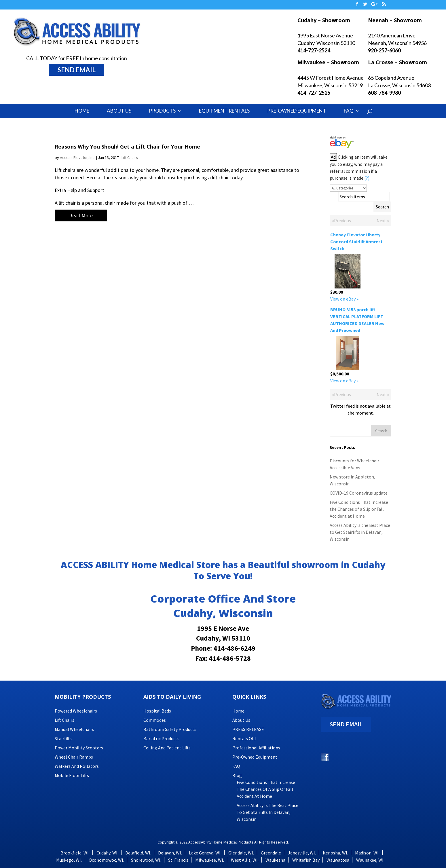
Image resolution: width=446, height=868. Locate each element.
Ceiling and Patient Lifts (167, 748)
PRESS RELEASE (248, 729)
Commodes (155, 720)
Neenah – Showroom (395, 20)
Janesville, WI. (302, 853)
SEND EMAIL (77, 70)
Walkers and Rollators (77, 766)
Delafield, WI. (138, 853)
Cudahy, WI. (107, 853)
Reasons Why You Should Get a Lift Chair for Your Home (127, 147)
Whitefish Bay (306, 860)
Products (162, 111)
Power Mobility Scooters (79, 748)
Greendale (271, 853)
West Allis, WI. (245, 860)
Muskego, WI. (69, 860)
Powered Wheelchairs (76, 711)
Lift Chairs (130, 157)
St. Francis (178, 860)
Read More (81, 215)
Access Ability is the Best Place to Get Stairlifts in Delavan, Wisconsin (360, 532)
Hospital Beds (157, 711)
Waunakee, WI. (370, 860)
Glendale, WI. (241, 853)
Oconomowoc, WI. (106, 860)
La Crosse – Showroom (397, 62)
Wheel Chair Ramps (74, 757)
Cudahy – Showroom (324, 20)
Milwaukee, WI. (210, 860)
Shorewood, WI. (146, 860)
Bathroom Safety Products (170, 729)
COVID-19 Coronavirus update (359, 493)
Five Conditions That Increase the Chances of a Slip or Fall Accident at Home (359, 509)
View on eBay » (344, 299)
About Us (119, 111)
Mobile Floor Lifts (72, 775)
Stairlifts (63, 738)
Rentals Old (244, 738)
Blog (237, 775)
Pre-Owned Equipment (297, 111)
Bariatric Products (161, 738)
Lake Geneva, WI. (205, 853)
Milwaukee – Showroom (328, 62)
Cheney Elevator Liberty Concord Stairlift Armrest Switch (356, 242)
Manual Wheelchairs (74, 729)
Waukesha (275, 860)
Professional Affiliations (256, 748)
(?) (367, 178)
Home (82, 111)
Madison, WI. (367, 853)
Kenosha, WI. (335, 853)
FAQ (349, 111)
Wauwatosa (338, 860)
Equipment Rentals (224, 111)
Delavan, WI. (170, 853)
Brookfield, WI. (75, 853)
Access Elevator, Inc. (78, 157)
